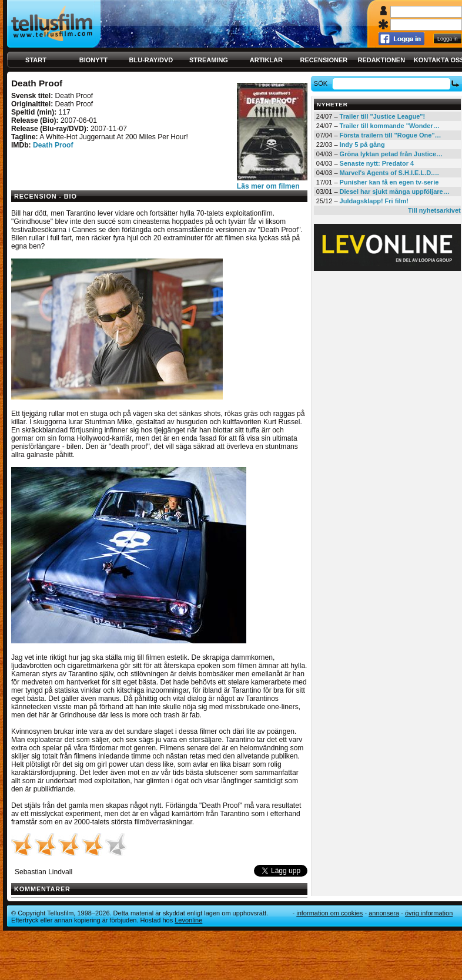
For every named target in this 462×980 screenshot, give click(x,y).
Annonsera (384, 913)
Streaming (209, 60)
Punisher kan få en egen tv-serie (389, 182)
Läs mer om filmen (268, 186)
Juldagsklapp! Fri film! (374, 201)
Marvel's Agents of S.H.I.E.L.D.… (390, 173)
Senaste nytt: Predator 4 (377, 163)
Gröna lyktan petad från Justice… (391, 154)
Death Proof (53, 145)
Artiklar (266, 60)
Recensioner (324, 60)
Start (36, 60)
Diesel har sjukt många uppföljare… (395, 192)
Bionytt (93, 60)
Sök (322, 83)
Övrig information (429, 913)
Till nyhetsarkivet (434, 210)
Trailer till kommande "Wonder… (390, 126)
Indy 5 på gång (362, 145)
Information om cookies (329, 913)
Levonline (188, 920)
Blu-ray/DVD (151, 60)
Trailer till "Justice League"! (383, 116)
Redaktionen (381, 60)
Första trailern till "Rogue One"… (391, 135)
